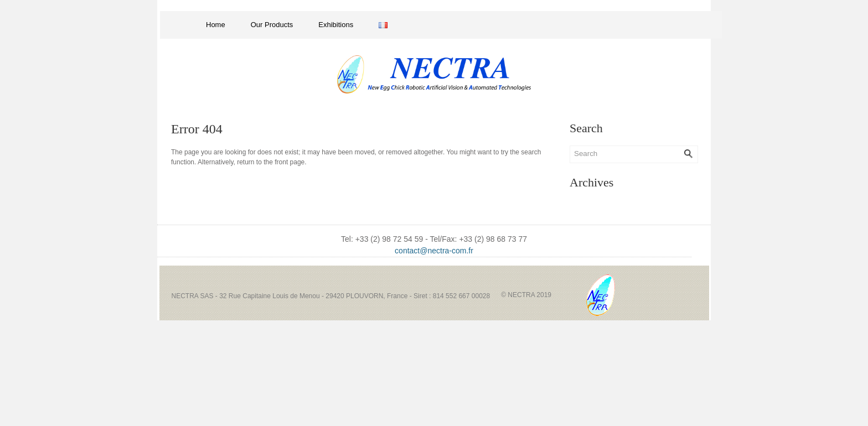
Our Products (272, 25)
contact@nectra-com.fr (434, 251)
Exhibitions (336, 25)
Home (216, 25)
